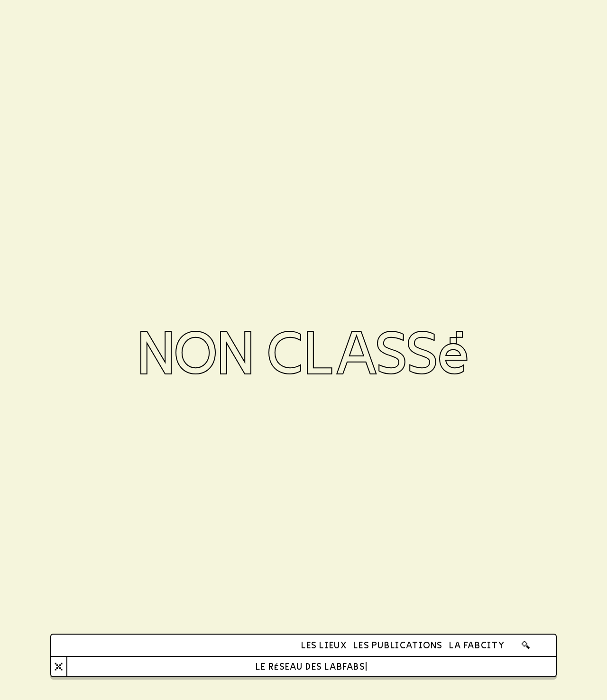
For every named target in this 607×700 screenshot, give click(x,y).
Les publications (398, 645)
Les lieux (324, 645)
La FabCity (477, 645)
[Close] (59, 667)
